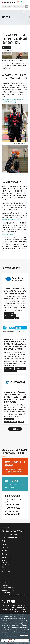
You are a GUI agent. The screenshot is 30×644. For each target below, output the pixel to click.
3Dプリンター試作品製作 (10, 371)
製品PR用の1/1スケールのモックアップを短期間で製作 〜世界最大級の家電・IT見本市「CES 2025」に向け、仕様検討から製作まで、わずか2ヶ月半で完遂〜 (15, 344)
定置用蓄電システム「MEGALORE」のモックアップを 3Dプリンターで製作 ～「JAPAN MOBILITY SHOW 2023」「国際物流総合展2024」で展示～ (15, 397)
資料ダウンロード (21, 2)
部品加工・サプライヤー (10, 315)
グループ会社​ (5, 565)
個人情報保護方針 (6, 585)
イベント (4, 541)
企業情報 (4, 562)
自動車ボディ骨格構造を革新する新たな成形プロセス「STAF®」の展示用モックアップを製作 (15, 291)
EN (24, 2)
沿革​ (3, 567)
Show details (24, 640)
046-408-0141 (14, 514)
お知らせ (4, 544)
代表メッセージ (6, 560)
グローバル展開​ (6, 572)
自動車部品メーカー (20, 368)
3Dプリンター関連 (9, 313)
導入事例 (4, 551)
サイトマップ (5, 580)
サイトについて (5, 583)
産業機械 (21, 422)
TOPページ (5, 528)
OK (24, 635)
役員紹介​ (4, 569)
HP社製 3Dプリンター (8, 234)
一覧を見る (15, 429)
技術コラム (5, 547)
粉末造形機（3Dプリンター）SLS (11, 220)
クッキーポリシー (6, 592)
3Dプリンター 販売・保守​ (9, 537)
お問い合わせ (18, 2)
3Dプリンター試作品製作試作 (11, 318)
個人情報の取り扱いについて (9, 588)
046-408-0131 (14, 508)
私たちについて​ (6, 557)
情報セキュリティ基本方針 (8, 590)
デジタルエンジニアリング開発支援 (13, 531)
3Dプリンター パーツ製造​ (9, 534)
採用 (3, 554)
